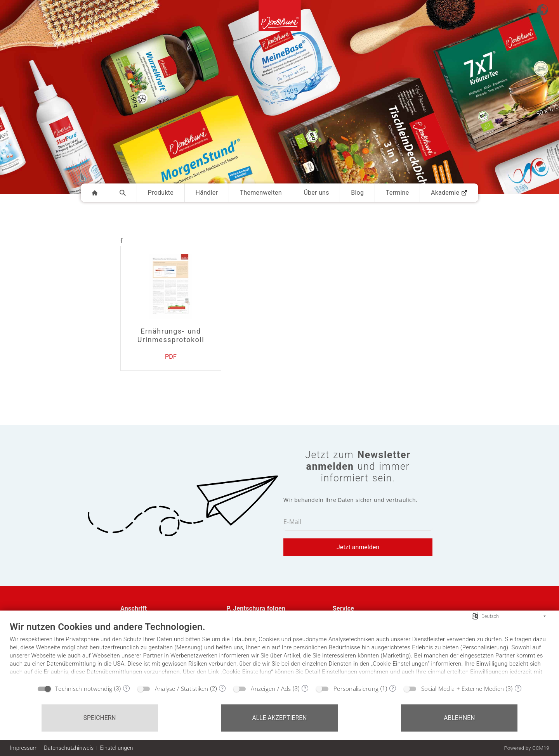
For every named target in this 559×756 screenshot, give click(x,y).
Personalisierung (356, 689)
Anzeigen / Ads (271, 689)
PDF (171, 357)
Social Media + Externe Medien (463, 689)
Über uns (316, 193)
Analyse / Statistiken (182, 689)
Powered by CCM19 (527, 748)
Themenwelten (261, 193)
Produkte (161, 193)
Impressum (24, 748)
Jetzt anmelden (358, 547)
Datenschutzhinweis (69, 748)
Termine (398, 193)
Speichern (100, 718)
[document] (279, 650)
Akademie (449, 193)
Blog (357, 193)
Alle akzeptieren (279, 718)
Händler (207, 193)
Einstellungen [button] (116, 748)
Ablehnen (459, 718)
